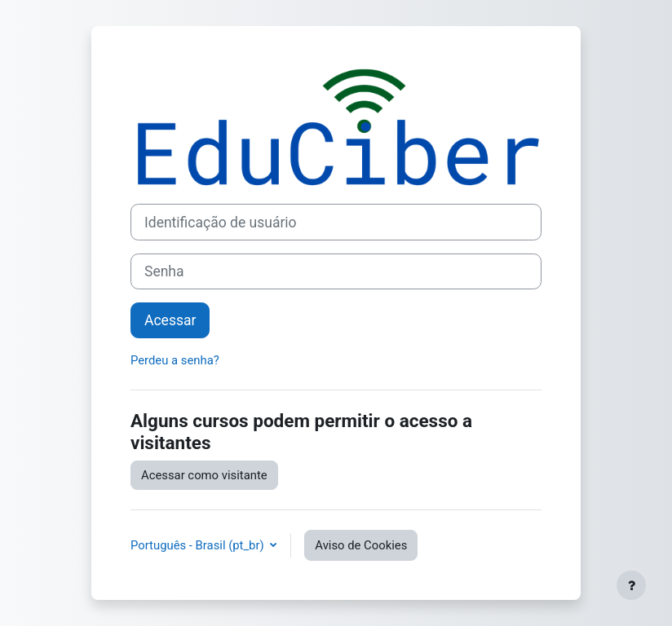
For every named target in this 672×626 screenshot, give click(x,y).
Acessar (170, 320)
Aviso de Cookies (361, 545)
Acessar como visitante (204, 475)
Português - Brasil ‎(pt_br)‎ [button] (199, 545)
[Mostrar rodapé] (631, 585)
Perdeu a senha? (175, 360)
